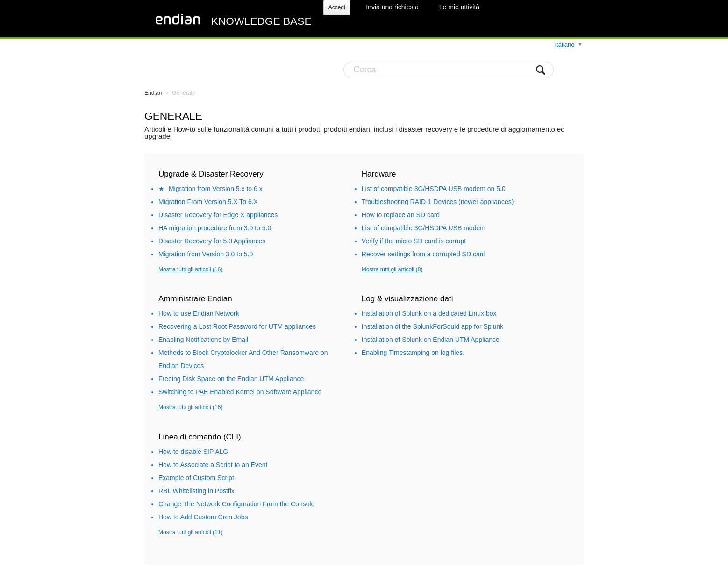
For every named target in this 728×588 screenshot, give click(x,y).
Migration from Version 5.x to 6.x (216, 189)
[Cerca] (449, 70)
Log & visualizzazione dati (407, 299)
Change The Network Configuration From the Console (236, 504)
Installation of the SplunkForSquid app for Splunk (433, 326)
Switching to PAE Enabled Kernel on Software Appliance (240, 392)
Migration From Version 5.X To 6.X (208, 202)
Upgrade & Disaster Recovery (211, 174)
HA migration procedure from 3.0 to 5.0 (215, 228)
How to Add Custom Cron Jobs (203, 517)
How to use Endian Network (199, 313)
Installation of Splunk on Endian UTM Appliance (431, 340)
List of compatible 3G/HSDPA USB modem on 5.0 (434, 189)
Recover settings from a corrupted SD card (424, 254)
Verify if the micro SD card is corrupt (414, 241)
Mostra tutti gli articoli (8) (392, 269)
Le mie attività (459, 7)
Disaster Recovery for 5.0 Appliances (212, 241)
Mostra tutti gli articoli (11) (190, 532)
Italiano (565, 45)
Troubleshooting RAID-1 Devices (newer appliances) (438, 202)
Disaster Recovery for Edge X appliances (218, 215)
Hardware (379, 174)
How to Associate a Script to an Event (213, 465)
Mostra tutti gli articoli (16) (190, 269)
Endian (153, 93)
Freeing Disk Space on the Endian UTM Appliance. (232, 379)
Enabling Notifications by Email (203, 340)
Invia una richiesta (392, 7)
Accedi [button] (337, 7)
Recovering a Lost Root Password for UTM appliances (237, 326)
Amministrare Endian (195, 299)
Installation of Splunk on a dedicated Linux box (429, 313)
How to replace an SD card (401, 215)
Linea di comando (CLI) (200, 437)
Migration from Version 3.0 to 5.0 (206, 254)
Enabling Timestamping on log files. (413, 353)
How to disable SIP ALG (193, 452)
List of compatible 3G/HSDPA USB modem (424, 228)
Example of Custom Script (196, 478)
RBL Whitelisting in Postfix (196, 491)
